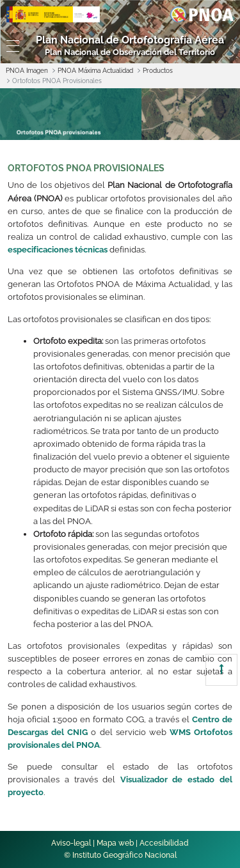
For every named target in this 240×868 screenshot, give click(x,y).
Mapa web (115, 843)
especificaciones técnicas (58, 250)
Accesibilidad (164, 843)
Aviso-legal (71, 843)
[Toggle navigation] (10, 46)
